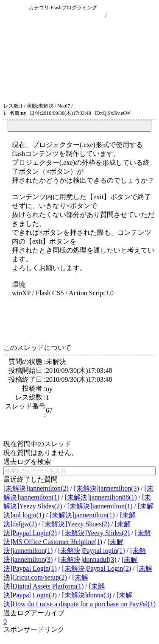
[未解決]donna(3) (86, 595)
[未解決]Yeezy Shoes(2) (76, 524)
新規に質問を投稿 (132, 15)
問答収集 (15, 7)
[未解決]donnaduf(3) (87, 559)
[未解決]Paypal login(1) (92, 551)
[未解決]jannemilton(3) (106, 488)
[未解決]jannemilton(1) (100, 506)
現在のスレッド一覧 (77, 15)
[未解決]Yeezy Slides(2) (96, 533)
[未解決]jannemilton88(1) (101, 497)
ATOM (81, 106)
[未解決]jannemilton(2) (36, 488)
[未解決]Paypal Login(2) (96, 568)
